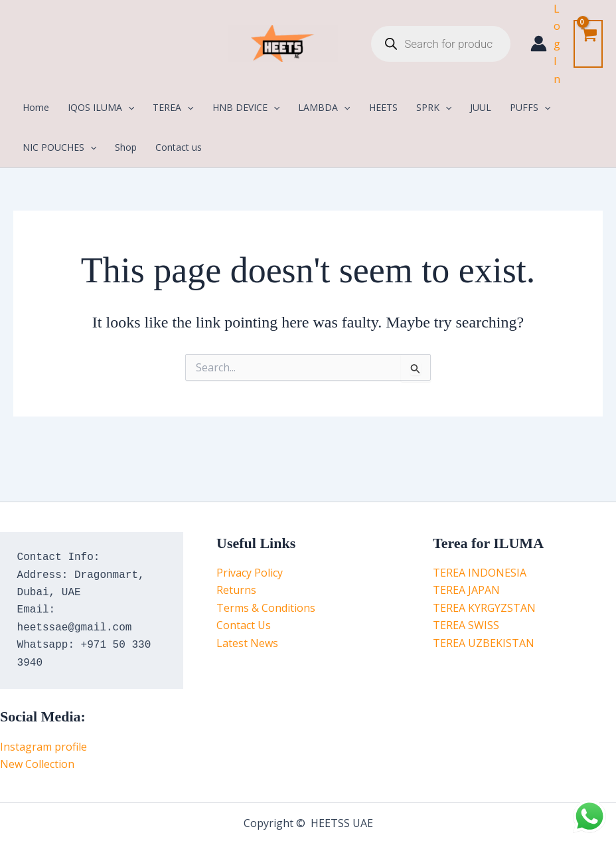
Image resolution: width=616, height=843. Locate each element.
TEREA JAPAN (466, 590)
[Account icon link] (545, 44)
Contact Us (244, 625)
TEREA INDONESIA (480, 573)
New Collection (37, 764)
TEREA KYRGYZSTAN (484, 608)
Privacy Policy (250, 573)
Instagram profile (43, 747)
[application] (128, 108)
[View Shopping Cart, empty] (588, 44)
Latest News (247, 643)
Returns (236, 590)
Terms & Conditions (266, 608)
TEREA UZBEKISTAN (484, 643)
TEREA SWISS (466, 625)
